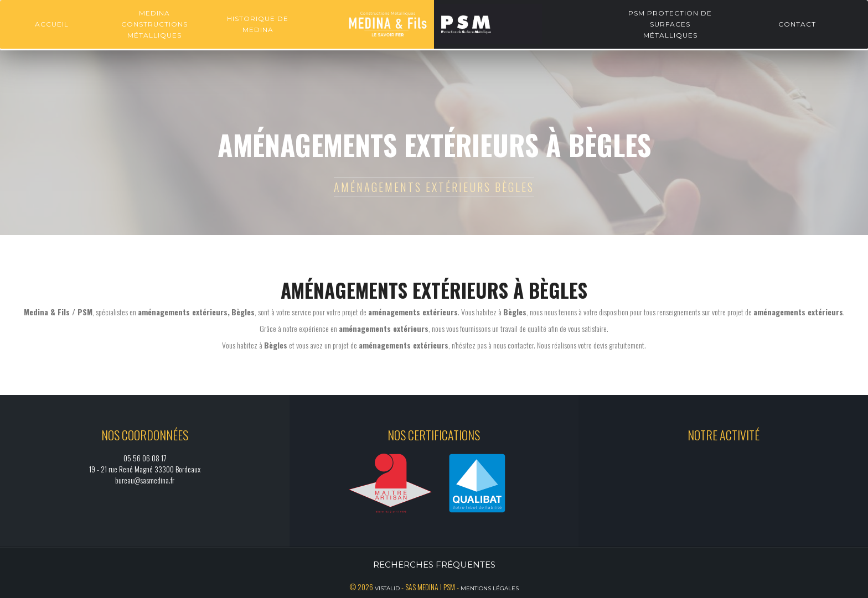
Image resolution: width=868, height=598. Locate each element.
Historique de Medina (258, 24)
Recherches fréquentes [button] (434, 565)
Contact (797, 24)
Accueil (52, 24)
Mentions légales (490, 588)
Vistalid (387, 588)
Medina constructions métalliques (154, 24)
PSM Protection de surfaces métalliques (670, 24)
